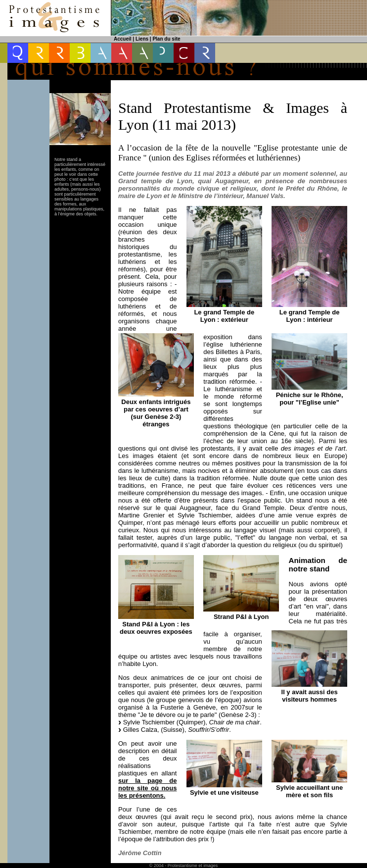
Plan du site (166, 39)
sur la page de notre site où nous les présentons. (147, 788)
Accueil (123, 39)
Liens (142, 39)
